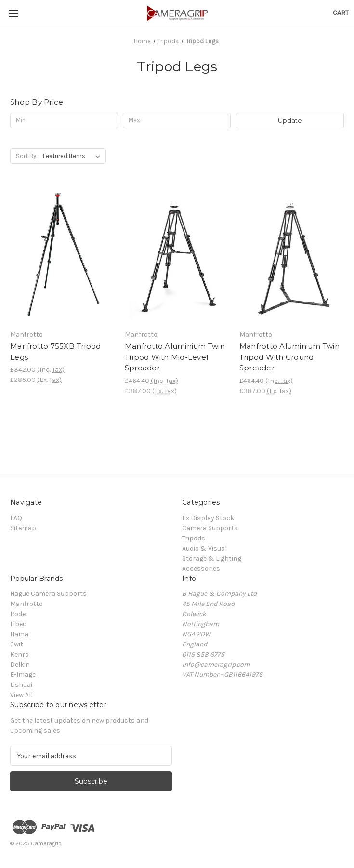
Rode (18, 614)
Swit (17, 644)
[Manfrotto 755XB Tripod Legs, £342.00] (62, 256)
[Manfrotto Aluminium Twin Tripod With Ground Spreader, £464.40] (292, 256)
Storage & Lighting (212, 559)
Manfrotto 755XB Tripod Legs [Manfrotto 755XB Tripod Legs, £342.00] (56, 352)
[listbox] (73, 156)
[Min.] (64, 120)
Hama (19, 634)
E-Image (23, 675)
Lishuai (21, 685)
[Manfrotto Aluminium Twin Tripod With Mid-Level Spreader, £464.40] (177, 256)
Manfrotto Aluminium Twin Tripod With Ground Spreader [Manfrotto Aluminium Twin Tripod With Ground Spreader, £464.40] (289, 357)
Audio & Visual (204, 548)
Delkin (20, 664)
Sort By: (27, 156)
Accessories (201, 569)
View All (21, 695)
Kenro (20, 654)
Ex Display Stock (208, 518)
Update (290, 120)
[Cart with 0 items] (341, 13)
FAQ (16, 518)
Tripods (194, 538)
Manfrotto (26, 604)
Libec (18, 624)
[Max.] (177, 120)
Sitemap (23, 528)
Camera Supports (210, 528)
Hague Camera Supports (48, 594)
